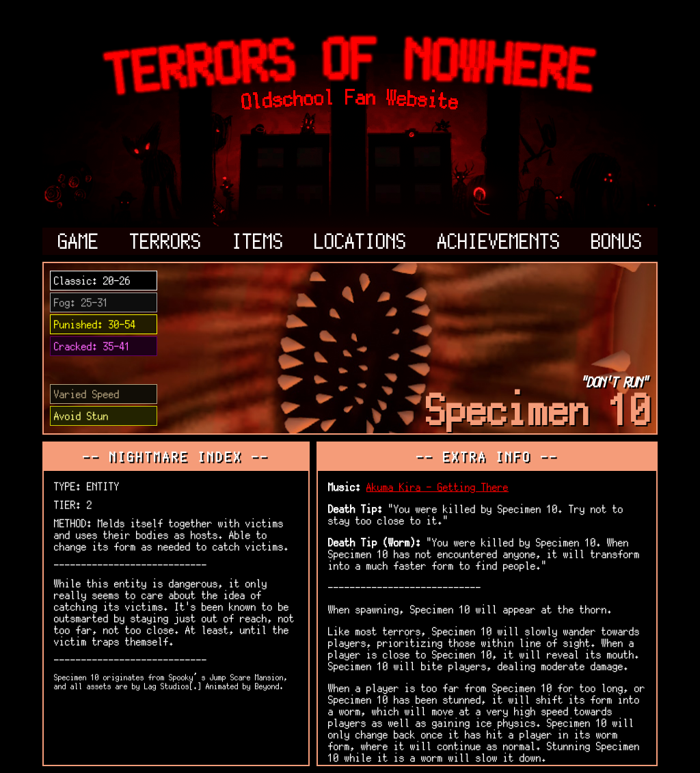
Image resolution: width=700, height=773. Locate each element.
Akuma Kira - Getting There (437, 487)
